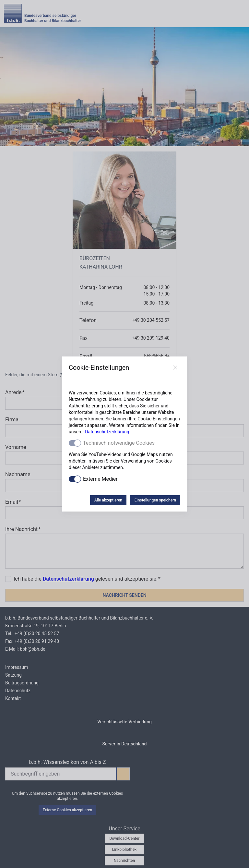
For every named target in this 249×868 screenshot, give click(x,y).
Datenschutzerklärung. (108, 432)
